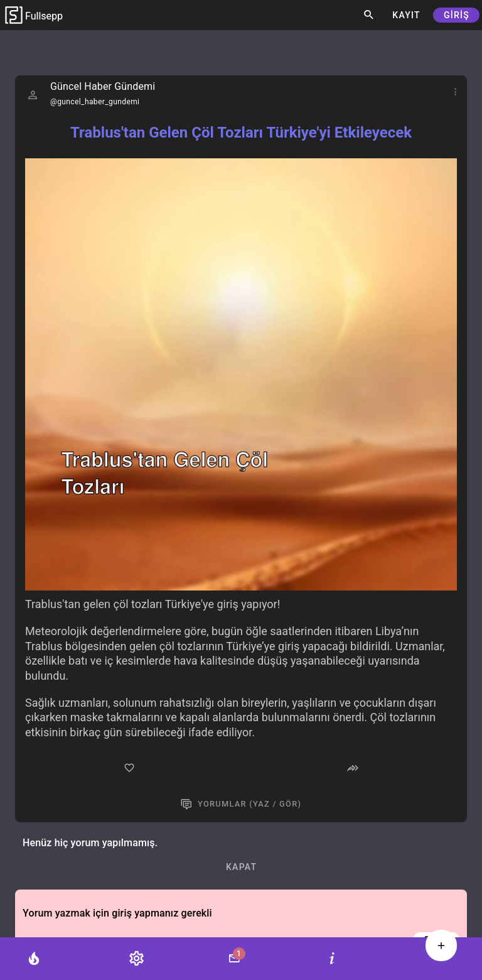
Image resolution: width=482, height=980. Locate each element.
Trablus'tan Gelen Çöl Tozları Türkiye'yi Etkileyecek (241, 133)
